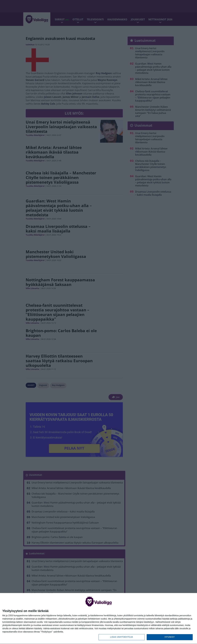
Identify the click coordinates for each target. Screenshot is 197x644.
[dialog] (98, 619)
